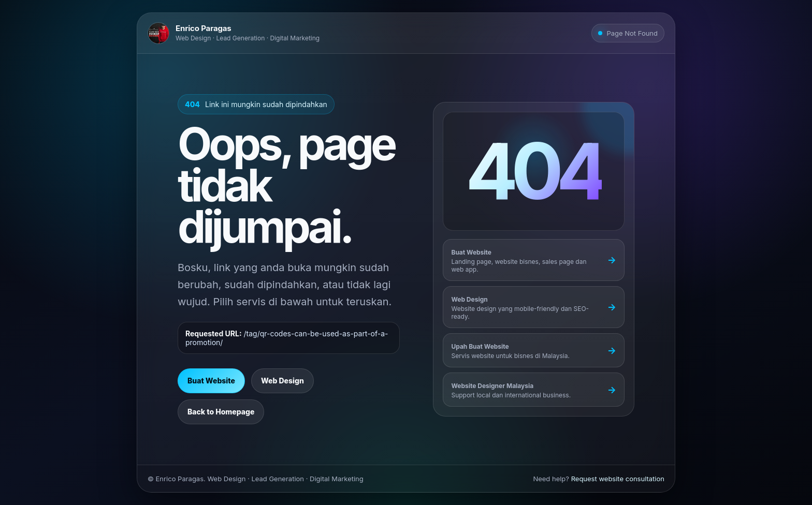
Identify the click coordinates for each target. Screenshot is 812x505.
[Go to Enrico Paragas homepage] (234, 33)
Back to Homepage (221, 412)
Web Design (282, 381)
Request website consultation (618, 479)
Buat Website (211, 381)
